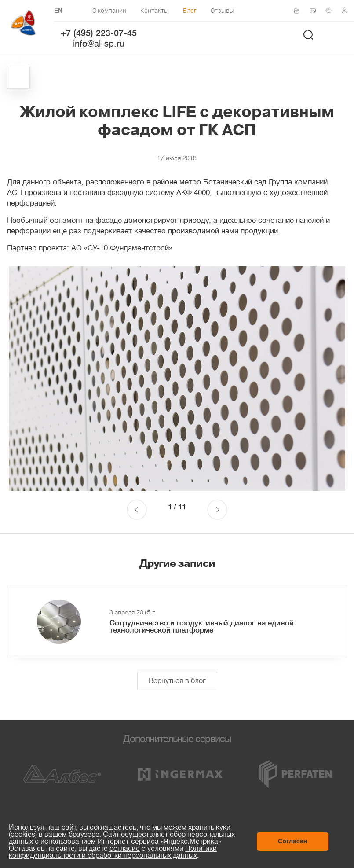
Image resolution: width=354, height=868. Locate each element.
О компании (109, 10)
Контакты (155, 10)
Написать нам (315, 11)
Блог (190, 10)
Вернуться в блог (177, 681)
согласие (125, 849)
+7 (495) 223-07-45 (99, 34)
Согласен (293, 841)
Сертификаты (299, 11)
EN (58, 11)
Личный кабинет (347, 11)
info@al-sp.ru (99, 44)
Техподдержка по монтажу (331, 11)
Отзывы (223, 10)
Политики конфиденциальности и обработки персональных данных (113, 852)
